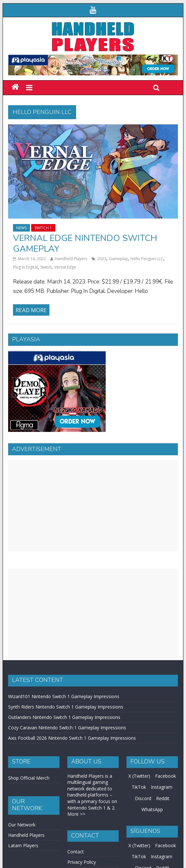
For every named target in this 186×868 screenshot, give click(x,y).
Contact (76, 852)
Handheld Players (71, 259)
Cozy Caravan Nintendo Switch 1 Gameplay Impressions (67, 728)
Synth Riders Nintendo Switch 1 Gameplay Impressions (66, 707)
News (21, 228)
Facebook (166, 776)
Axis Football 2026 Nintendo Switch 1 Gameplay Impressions (72, 738)
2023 (102, 259)
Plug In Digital (25, 267)
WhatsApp (152, 809)
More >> (76, 814)
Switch (46, 267)
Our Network (22, 825)
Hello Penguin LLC (147, 259)
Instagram (162, 787)
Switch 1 (43, 228)
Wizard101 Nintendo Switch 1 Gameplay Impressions (64, 696)
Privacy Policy (82, 862)
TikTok (139, 787)
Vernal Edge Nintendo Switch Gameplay (85, 243)
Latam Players (23, 845)
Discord (143, 798)
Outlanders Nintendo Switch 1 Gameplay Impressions (64, 717)
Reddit (163, 798)
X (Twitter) (139, 776)
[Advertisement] (93, 506)
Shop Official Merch (29, 778)
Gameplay (118, 259)
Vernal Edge (65, 267)
